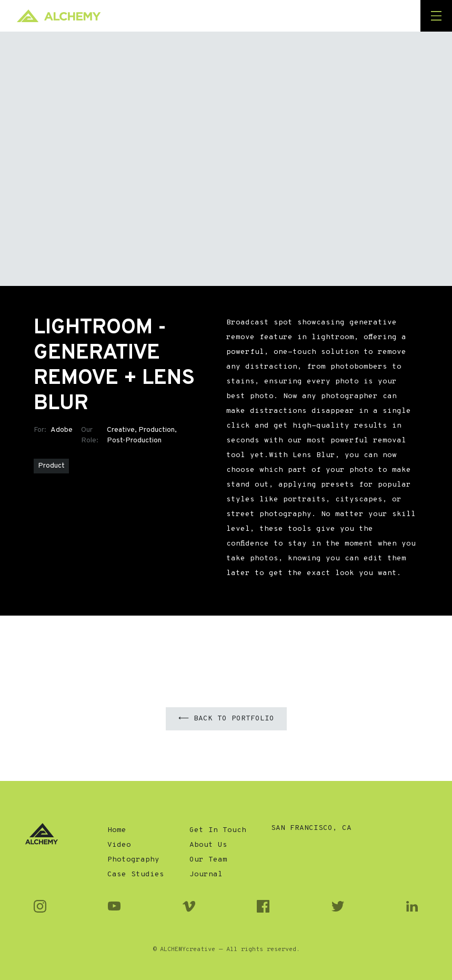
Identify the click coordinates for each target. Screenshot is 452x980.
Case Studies (136, 874)
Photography (133, 860)
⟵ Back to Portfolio (226, 719)
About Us (208, 845)
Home (117, 830)
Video (119, 845)
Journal (206, 874)
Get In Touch (218, 830)
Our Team (208, 860)
